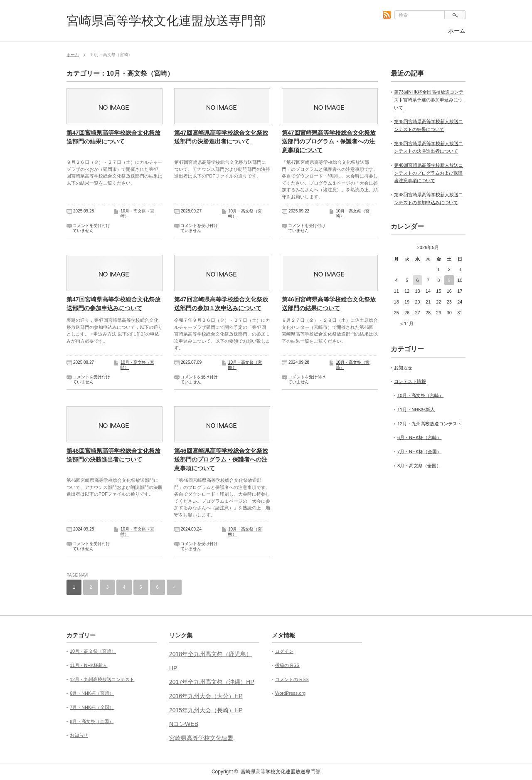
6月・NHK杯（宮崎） (419, 437)
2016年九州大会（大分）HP (206, 696)
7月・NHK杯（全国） (419, 452)
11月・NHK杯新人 (416, 410)
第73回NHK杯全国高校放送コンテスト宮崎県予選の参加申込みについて (429, 100)
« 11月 (407, 323)
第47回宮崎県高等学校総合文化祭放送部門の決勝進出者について (221, 137)
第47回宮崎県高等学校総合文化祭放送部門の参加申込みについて (113, 304)
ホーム (457, 31)
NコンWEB (184, 724)
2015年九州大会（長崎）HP (206, 710)
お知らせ (403, 368)
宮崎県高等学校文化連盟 (201, 738)
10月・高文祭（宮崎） (420, 395)
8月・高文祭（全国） (419, 466)
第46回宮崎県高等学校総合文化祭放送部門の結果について (329, 304)
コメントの (292, 679)
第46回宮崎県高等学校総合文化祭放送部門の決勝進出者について (113, 455)
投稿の (287, 665)
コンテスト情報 (410, 381)
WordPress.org (290, 693)
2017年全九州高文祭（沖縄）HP (212, 682)
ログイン (284, 651)
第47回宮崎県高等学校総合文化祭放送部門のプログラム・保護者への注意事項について (329, 141)
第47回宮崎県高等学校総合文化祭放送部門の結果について (113, 137)
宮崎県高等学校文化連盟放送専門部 (166, 21)
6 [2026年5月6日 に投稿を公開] (417, 280)
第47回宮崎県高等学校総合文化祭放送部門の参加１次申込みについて (221, 304)
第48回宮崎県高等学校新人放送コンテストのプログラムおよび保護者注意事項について (429, 173)
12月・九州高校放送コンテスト (430, 424)
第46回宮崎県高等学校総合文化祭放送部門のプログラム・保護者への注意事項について (221, 459)
